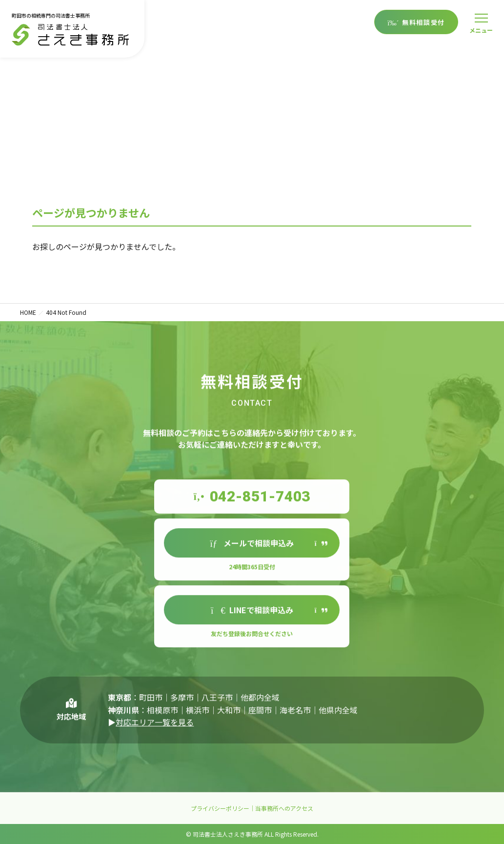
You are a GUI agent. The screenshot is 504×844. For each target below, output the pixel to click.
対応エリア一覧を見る (155, 731)
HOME (28, 312)
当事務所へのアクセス (284, 808)
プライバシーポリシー (220, 808)
